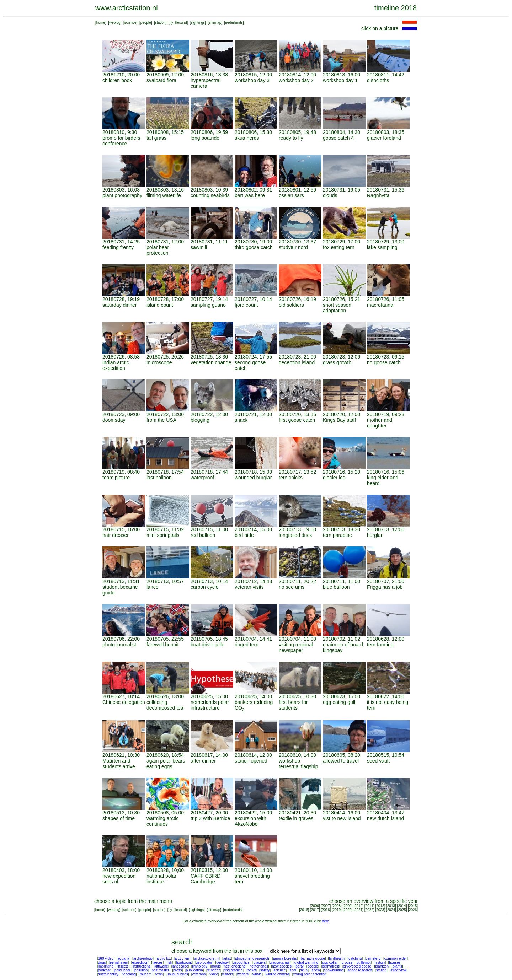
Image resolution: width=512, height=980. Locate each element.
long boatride (205, 138)
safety (265, 970)
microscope (159, 362)
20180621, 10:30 (121, 755)
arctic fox (164, 959)
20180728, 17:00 (165, 299)
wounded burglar (253, 478)
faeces (157, 962)
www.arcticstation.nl (127, 8)
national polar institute (161, 879)
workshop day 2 (296, 80)
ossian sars (291, 195)
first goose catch (297, 420)
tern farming (380, 645)
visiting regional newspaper (296, 647)
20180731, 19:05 (342, 190)
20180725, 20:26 (165, 357)
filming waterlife (164, 195)
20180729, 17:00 (342, 242)
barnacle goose (313, 959)
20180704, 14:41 (253, 639)
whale (257, 974)
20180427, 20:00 (209, 813)
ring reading (233, 970)
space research (360, 970)
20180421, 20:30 (297, 813)
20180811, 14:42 (386, 75)
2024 (391, 910)
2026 (413, 910)
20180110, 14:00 (253, 870)
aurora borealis (285, 959)
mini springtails (163, 535)
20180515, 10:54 (386, 755)
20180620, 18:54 (165, 755)
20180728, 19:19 (121, 299)
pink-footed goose (357, 966)
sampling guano (208, 305)
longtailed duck (295, 535)
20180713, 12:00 (386, 529)
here (326, 921)
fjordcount (184, 962)
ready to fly (291, 138)
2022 (369, 910)
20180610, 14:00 (297, 755)
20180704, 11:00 (297, 639)
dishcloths (378, 80)
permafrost (331, 966)
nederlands (234, 23)
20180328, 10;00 (165, 870)
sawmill (199, 247)
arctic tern (183, 959)
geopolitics (241, 962)
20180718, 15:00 (253, 472)
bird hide (244, 535)
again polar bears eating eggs (166, 764)
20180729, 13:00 (386, 242)
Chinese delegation (124, 702)
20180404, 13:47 (386, 813)
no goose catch (384, 362)
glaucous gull (280, 962)
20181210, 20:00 (121, 75)
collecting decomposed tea (165, 705)
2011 (369, 906)
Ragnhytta (378, 195)
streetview (398, 970)
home (101, 23)
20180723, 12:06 (342, 357)
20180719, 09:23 (386, 414)
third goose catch (254, 247)
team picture (116, 478)
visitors (227, 974)
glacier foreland (384, 138)
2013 (391, 906)
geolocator (204, 962)
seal (293, 970)
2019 (337, 910)
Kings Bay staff (339, 420)
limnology (199, 966)
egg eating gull (339, 702)
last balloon (159, 478)
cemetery (373, 959)
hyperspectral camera (206, 83)
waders (243, 974)
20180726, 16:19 (297, 299)
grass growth (337, 362)
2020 (347, 910)
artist (227, 959)
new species (282, 966)
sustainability (108, 974)
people (146, 23)
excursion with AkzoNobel (250, 821)
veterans (199, 974)
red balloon (203, 535)
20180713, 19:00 (297, 529)
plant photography (122, 195)
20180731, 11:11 (209, 242)
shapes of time (119, 818)
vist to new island (342, 818)
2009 (347, 906)
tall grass (156, 138)
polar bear (122, 970)
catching (355, 959)
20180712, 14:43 (253, 581)
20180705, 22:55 (165, 639)
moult (215, 966)
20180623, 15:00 (342, 696)
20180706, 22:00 (121, 639)
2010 (358, 906)
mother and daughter (380, 423)
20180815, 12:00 (253, 75)
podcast (104, 970)
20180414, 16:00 (342, 813)
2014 (402, 906)
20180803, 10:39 (209, 190)
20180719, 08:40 (121, 472)
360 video (106, 959)
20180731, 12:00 (165, 242)
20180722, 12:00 (209, 414)
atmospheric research (252, 959)
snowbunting (334, 970)
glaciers (260, 962)
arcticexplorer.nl (207, 959)
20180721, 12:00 (253, 414)
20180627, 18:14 (121, 696)
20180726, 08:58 (121, 357)
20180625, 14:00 (253, 696)
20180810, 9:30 (120, 132)
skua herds (247, 138)
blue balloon (336, 587)
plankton (382, 966)
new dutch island (385, 818)
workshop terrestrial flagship (298, 764)
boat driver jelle (207, 645)
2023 (380, 910)
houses (395, 962)
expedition (140, 962)
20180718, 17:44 (209, 472)
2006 (315, 906)
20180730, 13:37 (297, 242)
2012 (380, 906)
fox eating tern (339, 247)
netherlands (259, 966)
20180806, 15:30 (253, 132)
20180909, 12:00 (165, 75)
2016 (304, 910)
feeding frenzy (118, 247)
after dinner (203, 761)
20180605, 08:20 (342, 755)
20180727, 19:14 (209, 299)
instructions (142, 966)
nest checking (234, 966)
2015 (413, 906)
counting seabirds (210, 195)
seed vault (378, 761)
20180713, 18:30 (342, 529)
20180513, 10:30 (121, 813)
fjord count (246, 305)
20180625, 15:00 (209, 696)
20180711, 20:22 (297, 581)
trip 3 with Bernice (210, 818)
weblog (115, 23)
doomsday (114, 420)
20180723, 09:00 (121, 414)
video (214, 974)
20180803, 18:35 (386, 132)
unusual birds (177, 974)
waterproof (202, 478)
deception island (297, 362)
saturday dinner (120, 305)
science (130, 23)
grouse (347, 962)
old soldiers (291, 305)
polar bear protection (158, 250)
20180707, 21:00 (386, 581)
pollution (141, 970)
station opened (251, 761)
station (160, 23)
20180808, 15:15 (165, 132)
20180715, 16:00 (121, 529)
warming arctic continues (162, 821)
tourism (146, 974)
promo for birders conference (121, 141)
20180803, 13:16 (165, 190)
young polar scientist (310, 974)
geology (222, 962)
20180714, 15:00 (253, 529)
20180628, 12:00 (386, 639)
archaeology (143, 959)
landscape (180, 966)
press (177, 970)
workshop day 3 (252, 80)
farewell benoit (162, 645)
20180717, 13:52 (297, 472)
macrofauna (380, 305)
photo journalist (119, 645)
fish (170, 962)
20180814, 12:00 (297, 75)
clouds (330, 195)
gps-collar (330, 962)
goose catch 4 (338, 138)
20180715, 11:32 (165, 529)
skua (304, 970)
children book (117, 80)
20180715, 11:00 (209, 529)
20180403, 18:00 (121, 870)
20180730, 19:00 (253, 242)
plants (397, 966)
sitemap (215, 23)
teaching (129, 974)
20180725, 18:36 (209, 357)
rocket (251, 970)
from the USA (161, 420)
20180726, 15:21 (342, 299)
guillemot (364, 962)
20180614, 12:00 (253, 755)
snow (316, 970)
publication (194, 970)
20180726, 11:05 (386, 299)
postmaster (160, 970)
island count (160, 305)
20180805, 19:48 (297, 132)
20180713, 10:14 (209, 581)
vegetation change (211, 362)
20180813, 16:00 (342, 75)
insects (123, 966)
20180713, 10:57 (165, 581)
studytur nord (293, 247)
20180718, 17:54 (165, 472)
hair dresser (116, 535)
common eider (396, 959)
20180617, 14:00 (209, 755)
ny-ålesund (178, 23)
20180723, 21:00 (297, 357)
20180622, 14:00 (386, 696)
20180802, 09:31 (253, 190)
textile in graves (296, 818)
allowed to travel (341, 761)
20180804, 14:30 (342, 132)
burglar (375, 535)
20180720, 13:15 (297, 414)
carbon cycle (205, 587)
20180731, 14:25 (121, 242)
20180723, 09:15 (386, 357)
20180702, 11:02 (342, 639)
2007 (326, 906)
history (380, 962)
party (299, 966)
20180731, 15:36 (386, 190)
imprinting (106, 966)
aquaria (123, 959)
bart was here (250, 195)
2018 (326, 910)
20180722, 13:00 (165, 414)
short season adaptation (337, 308)
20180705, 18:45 (209, 639)
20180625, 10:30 (297, 696)
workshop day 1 (340, 80)
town (159, 974)
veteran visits (249, 587)
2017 (315, 910)
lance (152, 587)
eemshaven (119, 962)
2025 (402, 910)
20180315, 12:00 (209, 870)
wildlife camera (277, 974)
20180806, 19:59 (209, 132)
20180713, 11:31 (121, 581)
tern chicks (291, 478)
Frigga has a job (385, 587)
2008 (337, 906)
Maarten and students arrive (119, 764)
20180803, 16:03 (121, 190)
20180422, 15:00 (253, 813)
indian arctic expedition (116, 365)
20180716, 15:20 (342, 472)
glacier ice (334, 478)
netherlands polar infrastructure (210, 705)
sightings (198, 23)
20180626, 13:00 (165, 696)
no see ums (292, 587)
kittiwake (161, 966)
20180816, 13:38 (209, 75)
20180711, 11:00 (342, 581)
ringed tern (247, 645)
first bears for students (293, 705)
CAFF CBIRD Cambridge (206, 879)
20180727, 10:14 (253, 299)
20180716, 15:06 (386, 472)
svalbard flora (161, 80)
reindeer (214, 970)
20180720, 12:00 (342, 414)
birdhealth (337, 959)
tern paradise (337, 535)
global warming (306, 962)
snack (241, 420)
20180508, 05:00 (165, 813)
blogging (200, 420)
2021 (358, 910)
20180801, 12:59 (297, 190)
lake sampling (382, 247)
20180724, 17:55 (253, 357)
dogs (102, 962)
